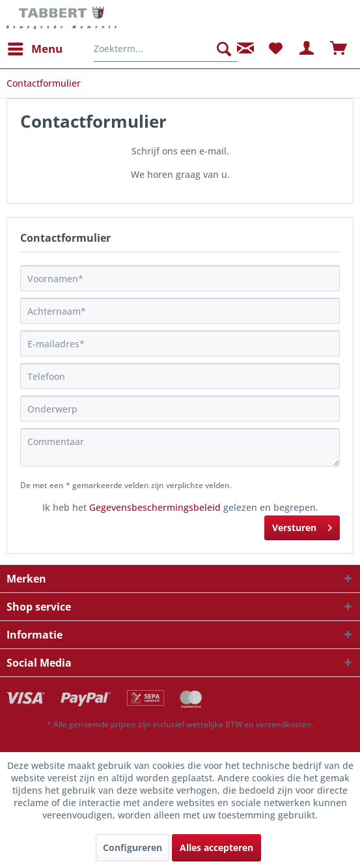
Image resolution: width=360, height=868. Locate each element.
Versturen (302, 526)
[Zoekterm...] (166, 49)
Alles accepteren (216, 847)
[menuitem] (35, 49)
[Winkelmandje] (339, 49)
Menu (35, 47)
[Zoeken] (224, 49)
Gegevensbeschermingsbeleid (155, 507)
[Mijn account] (307, 49)
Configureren (132, 847)
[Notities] (275, 49)
